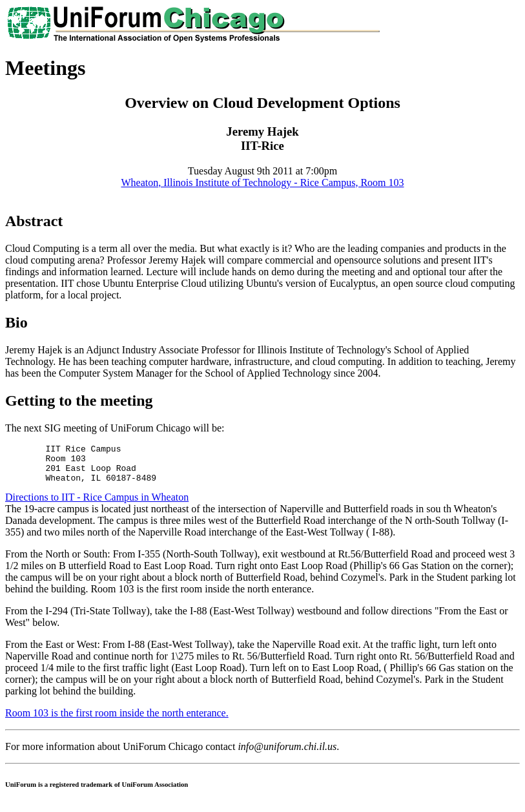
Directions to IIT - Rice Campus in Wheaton (97, 505)
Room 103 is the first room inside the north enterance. (117, 721)
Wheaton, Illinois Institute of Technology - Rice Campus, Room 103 (262, 182)
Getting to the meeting (79, 401)
